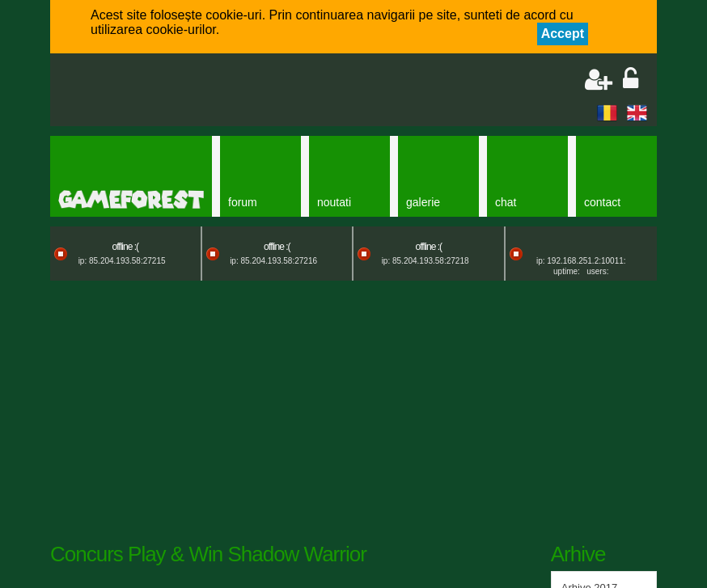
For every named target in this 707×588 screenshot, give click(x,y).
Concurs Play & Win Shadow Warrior (208, 554)
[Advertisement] (249, 91)
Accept (563, 34)
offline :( (125, 247)
